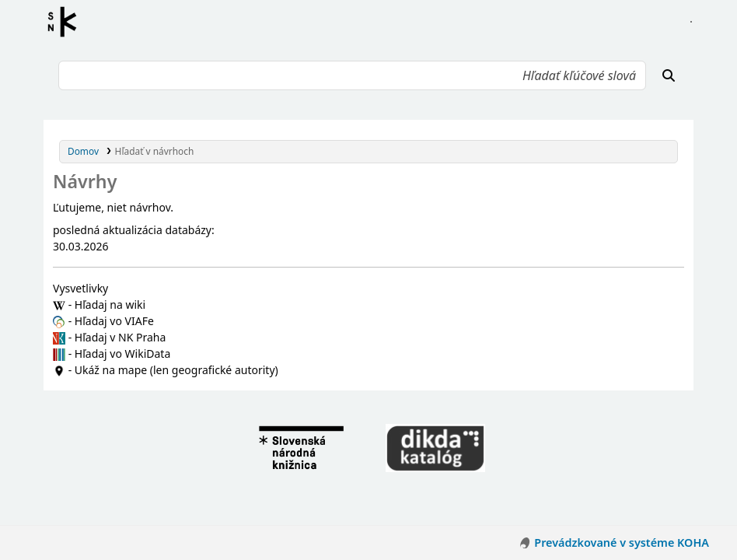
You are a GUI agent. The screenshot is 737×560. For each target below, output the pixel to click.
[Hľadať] (669, 75)
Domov (83, 151)
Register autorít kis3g (67, 22)
